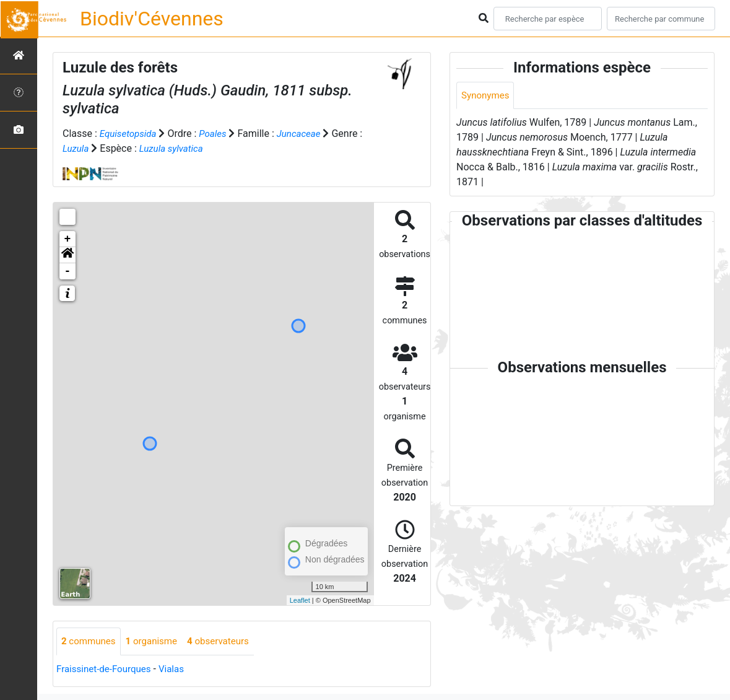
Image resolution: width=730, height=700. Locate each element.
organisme (156, 641)
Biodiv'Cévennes (152, 19)
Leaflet (300, 600)
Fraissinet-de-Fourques (106, 669)
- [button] (68, 271)
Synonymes (487, 96)
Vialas (178, 669)
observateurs (227, 641)
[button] (67, 255)
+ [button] (68, 239)
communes (90, 641)
